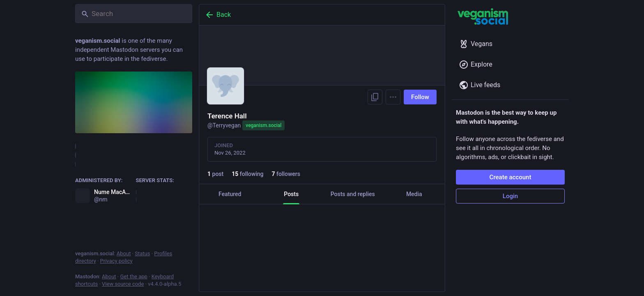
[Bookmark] (378, 255)
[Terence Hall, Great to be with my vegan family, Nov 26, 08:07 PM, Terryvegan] (322, 237)
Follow (420, 97)
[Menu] (393, 97)
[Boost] (270, 255)
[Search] (134, 14)
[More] (433, 255)
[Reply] (214, 255)
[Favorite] (327, 255)
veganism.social (263, 125)
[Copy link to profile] (375, 97)
